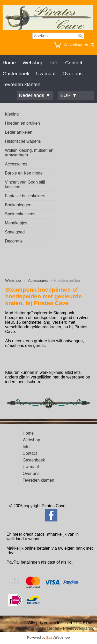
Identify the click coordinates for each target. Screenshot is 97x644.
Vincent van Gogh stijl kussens (25, 184)
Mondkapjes (16, 223)
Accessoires (16, 164)
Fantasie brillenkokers (25, 196)
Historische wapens (23, 141)
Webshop (33, 63)
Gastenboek (16, 74)
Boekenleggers (19, 205)
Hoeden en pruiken (22, 123)
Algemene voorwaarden (37, 628)
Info (54, 63)
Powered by (48, 637)
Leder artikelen (19, 132)
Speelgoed (15, 232)
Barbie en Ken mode (24, 173)
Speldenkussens (20, 214)
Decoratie (14, 241)
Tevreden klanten (21, 84)
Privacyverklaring (79, 628)
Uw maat (46, 74)
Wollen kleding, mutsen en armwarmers (29, 153)
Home (9, 63)
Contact (74, 63)
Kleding (12, 114)
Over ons (72, 74)
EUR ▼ (69, 95)
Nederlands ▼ (35, 95)
